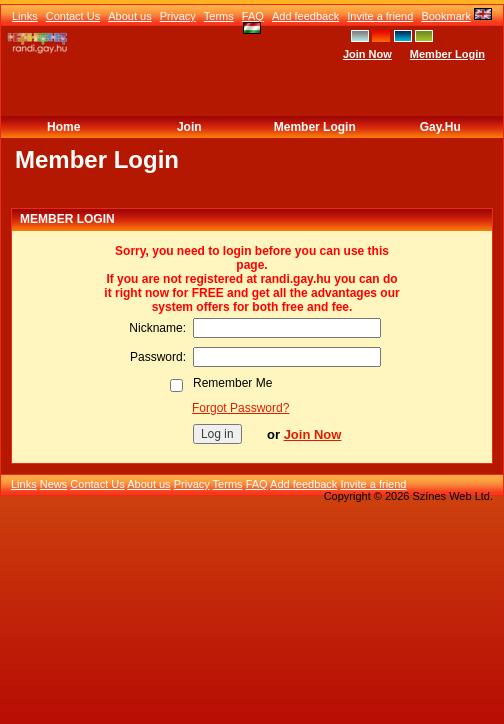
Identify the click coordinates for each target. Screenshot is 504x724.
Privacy (178, 16)
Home (63, 127)
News (54, 484)
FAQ (253, 16)
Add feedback (305, 16)
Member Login (447, 54)
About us (129, 16)
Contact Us (73, 16)
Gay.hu (440, 127)
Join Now (367, 54)
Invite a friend (380, 16)
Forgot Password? (240, 408)
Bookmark (446, 16)
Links (25, 16)
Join (189, 127)
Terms (219, 16)
